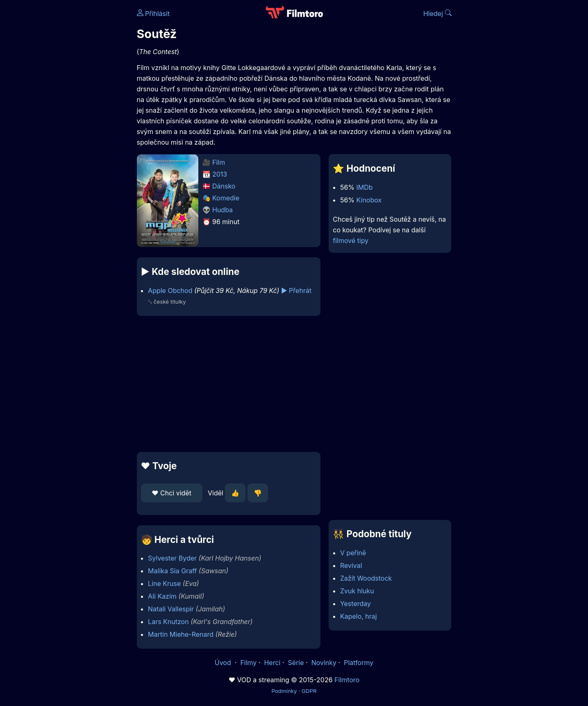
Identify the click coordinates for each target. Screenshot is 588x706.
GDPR (309, 691)
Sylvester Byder (172, 558)
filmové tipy (351, 241)
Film (219, 162)
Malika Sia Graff (172, 571)
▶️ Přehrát (296, 291)
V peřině (353, 553)
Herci (272, 663)
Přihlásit (153, 14)
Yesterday (355, 604)
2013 (220, 174)
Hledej (437, 14)
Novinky (324, 663)
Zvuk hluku (357, 591)
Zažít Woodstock (366, 578)
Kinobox (369, 200)
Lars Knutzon (168, 622)
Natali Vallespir (171, 609)
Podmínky (284, 691)
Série (296, 663)
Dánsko (224, 186)
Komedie (226, 198)
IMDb (365, 187)
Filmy (248, 663)
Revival (351, 565)
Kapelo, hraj (359, 616)
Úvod (224, 663)
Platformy (359, 663)
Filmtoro (347, 680)
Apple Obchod (170, 291)
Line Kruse (164, 583)
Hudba (222, 210)
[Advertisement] (77, 126)
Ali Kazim (162, 596)
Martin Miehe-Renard (181, 634)
